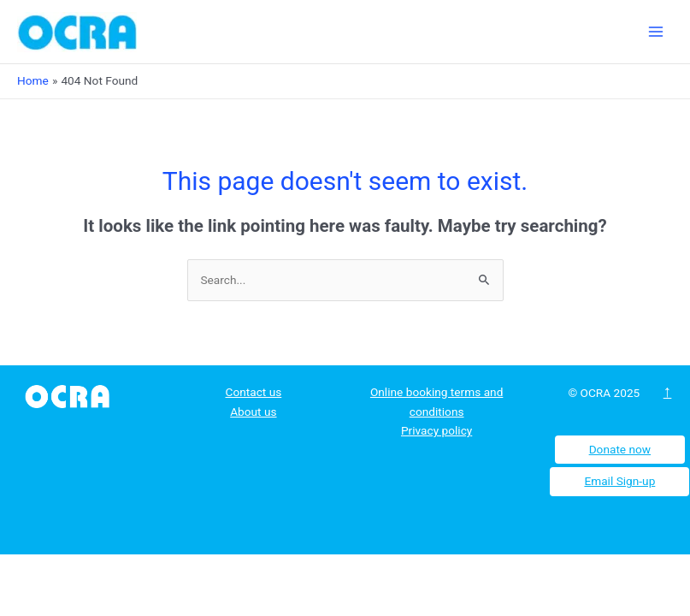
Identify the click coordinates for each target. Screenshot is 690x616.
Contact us (253, 392)
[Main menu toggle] (656, 32)
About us (253, 412)
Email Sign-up (619, 481)
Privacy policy (436, 430)
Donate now (620, 449)
